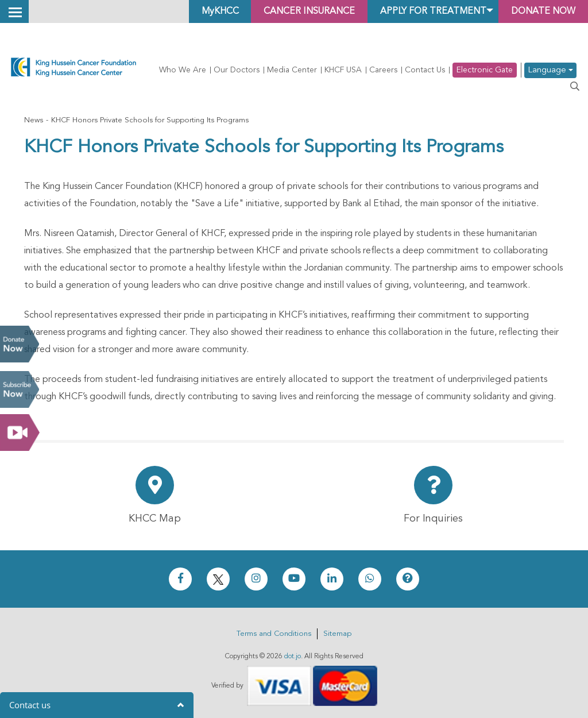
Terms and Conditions (274, 634)
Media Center (292, 70)
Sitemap (337, 634)
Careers (383, 70)
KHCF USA (343, 70)
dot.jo (293, 657)
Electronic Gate (485, 70)
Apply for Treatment (429, 11)
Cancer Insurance (303, 11)
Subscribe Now (20, 389)
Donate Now (20, 344)
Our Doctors (237, 70)
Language (550, 70)
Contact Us (425, 70)
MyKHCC (212, 11)
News (34, 120)
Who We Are (183, 70)
